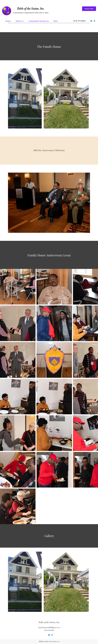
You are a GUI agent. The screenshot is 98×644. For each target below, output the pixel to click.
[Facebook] (94, 21)
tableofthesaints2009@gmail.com (49, 628)
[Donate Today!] (89, 9)
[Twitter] (91, 21)
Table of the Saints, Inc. (31, 9)
